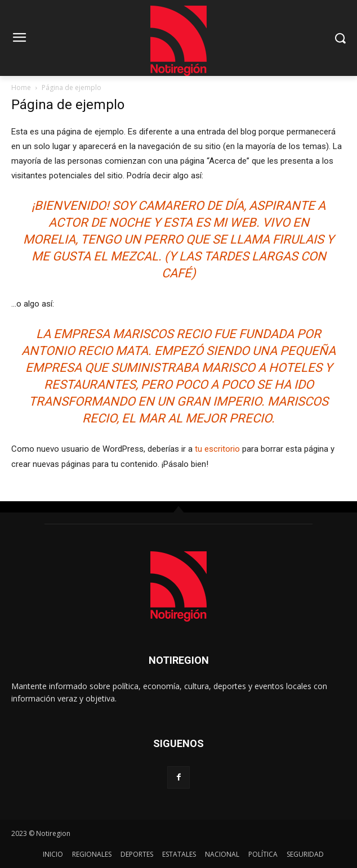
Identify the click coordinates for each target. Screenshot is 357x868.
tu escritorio (217, 449)
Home (21, 87)
